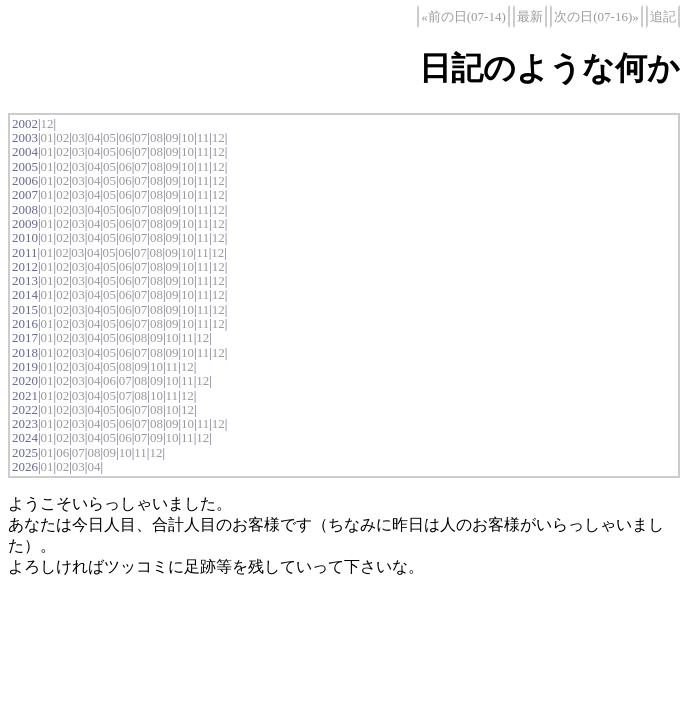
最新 (530, 16)
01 (47, 137)
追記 (663, 16)
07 (140, 137)
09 (171, 137)
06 (125, 137)
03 (78, 137)
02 (62, 137)
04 (93, 137)
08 (156, 137)
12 (47, 123)
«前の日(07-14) (463, 16)
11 (203, 137)
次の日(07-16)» (596, 16)
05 (109, 137)
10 (187, 137)
